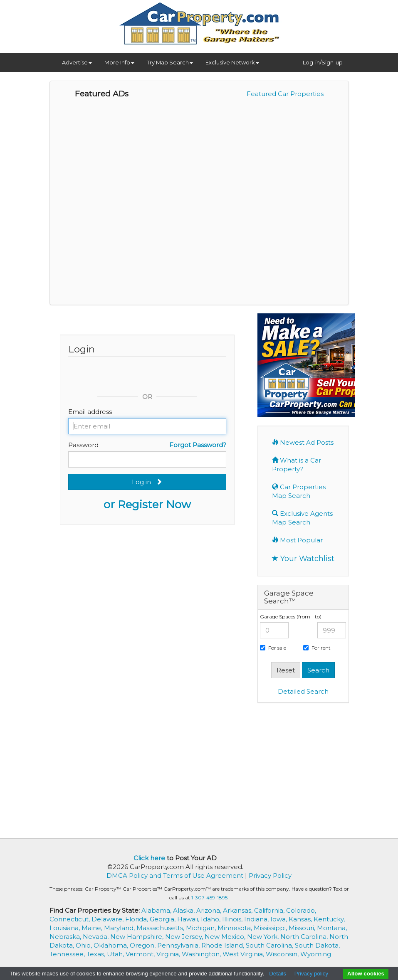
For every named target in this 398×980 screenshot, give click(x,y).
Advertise (77, 62)
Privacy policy (311, 974)
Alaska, (185, 910)
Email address (90, 412)
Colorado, (301, 910)
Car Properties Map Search (299, 491)
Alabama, (157, 910)
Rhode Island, (224, 945)
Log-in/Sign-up (323, 62)
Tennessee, (68, 954)
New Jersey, (185, 937)
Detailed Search (303, 691)
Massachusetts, (161, 928)
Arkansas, (239, 910)
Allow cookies (366, 974)
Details (278, 974)
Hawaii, (189, 919)
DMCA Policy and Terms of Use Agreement (175, 875)
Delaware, (108, 919)
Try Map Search (170, 62)
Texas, (97, 954)
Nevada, (96, 937)
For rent (317, 648)
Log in (147, 482)
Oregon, (143, 945)
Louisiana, (66, 928)
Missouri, (303, 928)
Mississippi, (271, 928)
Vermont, (141, 954)
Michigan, (202, 928)
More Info (119, 62)
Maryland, (120, 928)
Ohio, (85, 945)
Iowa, (279, 919)
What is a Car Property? (297, 465)
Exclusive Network (232, 62)
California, (270, 910)
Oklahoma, (112, 945)
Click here (149, 858)
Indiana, (257, 919)
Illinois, (233, 919)
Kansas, (301, 919)
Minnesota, (236, 928)
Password (83, 445)
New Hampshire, (138, 937)
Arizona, (210, 910)
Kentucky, (329, 919)
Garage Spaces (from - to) (291, 617)
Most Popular (297, 540)
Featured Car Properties (285, 94)
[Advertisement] (327, 770)
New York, (264, 937)
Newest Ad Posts (303, 442)
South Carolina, (270, 945)
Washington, (202, 954)
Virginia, (169, 954)
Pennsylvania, (179, 945)
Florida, (137, 919)
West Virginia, (244, 954)
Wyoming (316, 954)
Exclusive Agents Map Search (302, 518)
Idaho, (211, 919)
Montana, (332, 928)
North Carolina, (305, 937)
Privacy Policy (270, 875)
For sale (273, 648)
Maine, (93, 928)
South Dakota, (317, 945)
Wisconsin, (283, 954)
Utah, (116, 954)
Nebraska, (66, 937)
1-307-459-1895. (210, 898)
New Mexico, (226, 937)
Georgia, (163, 919)
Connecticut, (70, 919)
